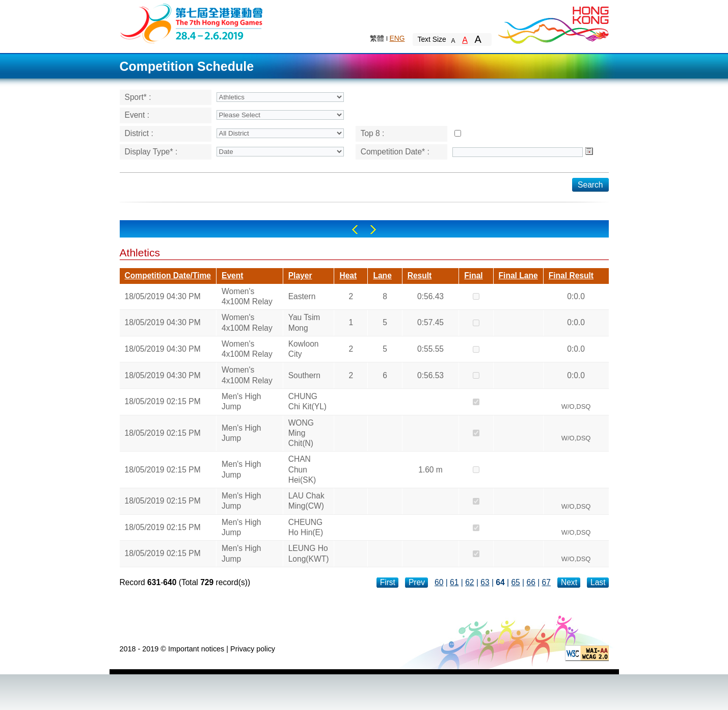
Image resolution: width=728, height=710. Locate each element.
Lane (382, 275)
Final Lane (518, 275)
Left (355, 230)
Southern (304, 375)
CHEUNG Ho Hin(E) (306, 527)
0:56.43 (430, 296)
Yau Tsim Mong (304, 322)
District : (139, 133)
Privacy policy (253, 649)
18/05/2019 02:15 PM (163, 401)
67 (546, 582)
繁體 (377, 38)
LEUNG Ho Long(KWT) (309, 553)
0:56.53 (430, 375)
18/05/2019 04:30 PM (163, 296)
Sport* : (138, 97)
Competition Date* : (395, 152)
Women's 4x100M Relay (247, 296)
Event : (137, 115)
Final (473, 275)
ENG (397, 38)
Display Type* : (151, 152)
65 (515, 582)
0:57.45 (430, 322)
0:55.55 (430, 349)
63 (485, 582)
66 (531, 582)
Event (232, 275)
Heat (348, 275)
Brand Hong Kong (553, 23)
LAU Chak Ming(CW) (306, 501)
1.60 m (430, 470)
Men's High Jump (241, 401)
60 (439, 582)
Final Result (571, 275)
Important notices (196, 649)
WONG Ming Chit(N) (301, 433)
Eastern (302, 296)
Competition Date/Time (168, 275)
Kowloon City (304, 349)
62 (469, 582)
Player (300, 275)
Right (373, 230)
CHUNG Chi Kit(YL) (307, 401)
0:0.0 (576, 296)
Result (420, 275)
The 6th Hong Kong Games (192, 23)
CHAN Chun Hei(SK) (302, 469)
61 (454, 582)
